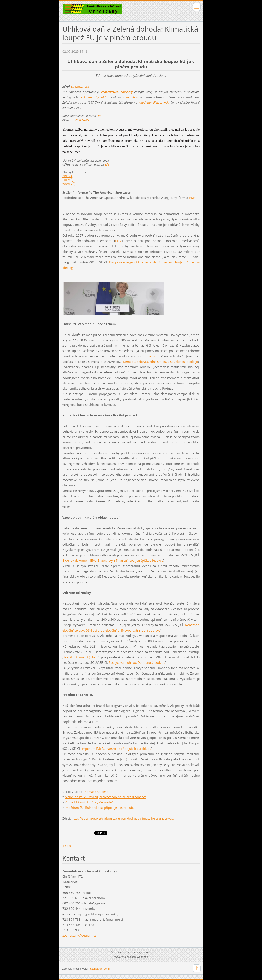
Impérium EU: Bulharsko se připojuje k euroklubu (116, 749)
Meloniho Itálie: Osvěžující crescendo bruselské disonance (106, 797)
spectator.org (80, 86)
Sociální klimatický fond (81, 657)
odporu (154, 356)
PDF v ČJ (68, 180)
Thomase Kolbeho (96, 792)
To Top (197, 968)
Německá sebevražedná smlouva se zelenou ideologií (160, 362)
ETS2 (118, 241)
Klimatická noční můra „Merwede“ (89, 802)
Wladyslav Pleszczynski (154, 102)
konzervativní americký (117, 92)
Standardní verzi (100, 969)
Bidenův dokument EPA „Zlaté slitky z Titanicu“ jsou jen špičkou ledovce (113, 560)
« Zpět (67, 846)
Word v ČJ (69, 184)
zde (99, 116)
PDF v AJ (68, 176)
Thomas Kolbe (80, 120)
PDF (192, 198)
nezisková (133, 97)
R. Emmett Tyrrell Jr (94, 97)
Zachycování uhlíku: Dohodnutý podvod (137, 662)
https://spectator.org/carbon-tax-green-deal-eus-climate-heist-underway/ (123, 818)
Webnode (142, 957)
